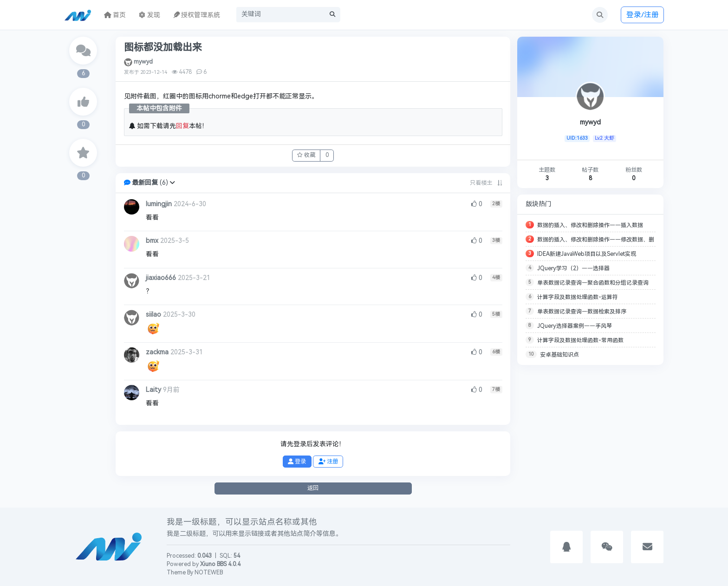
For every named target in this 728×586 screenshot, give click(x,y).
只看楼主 (481, 183)
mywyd (143, 62)
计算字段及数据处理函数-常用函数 (580, 340)
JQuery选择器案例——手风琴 (575, 326)
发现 (149, 15)
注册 (328, 462)
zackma (157, 352)
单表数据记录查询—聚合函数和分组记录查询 (593, 283)
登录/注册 (643, 15)
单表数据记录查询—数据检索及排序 (582, 312)
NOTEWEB (209, 573)
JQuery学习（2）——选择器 (573, 268)
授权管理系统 (197, 15)
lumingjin (159, 204)
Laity (153, 390)
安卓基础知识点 (559, 355)
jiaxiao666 (161, 278)
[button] (172, 183)
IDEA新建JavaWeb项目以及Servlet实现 (587, 254)
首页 (115, 15)
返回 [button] (313, 488)
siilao (153, 315)
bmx (152, 241)
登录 (297, 462)
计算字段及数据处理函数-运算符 (578, 297)
